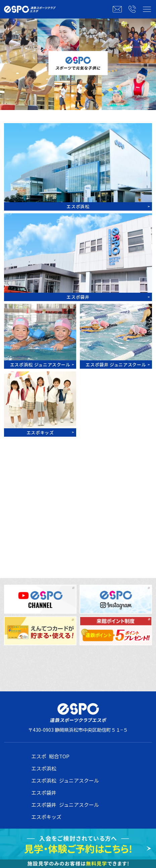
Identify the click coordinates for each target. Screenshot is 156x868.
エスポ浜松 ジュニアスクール (65, 780)
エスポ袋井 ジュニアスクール (65, 805)
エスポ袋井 (44, 792)
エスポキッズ (46, 817)
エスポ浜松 (44, 768)
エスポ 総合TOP (50, 756)
